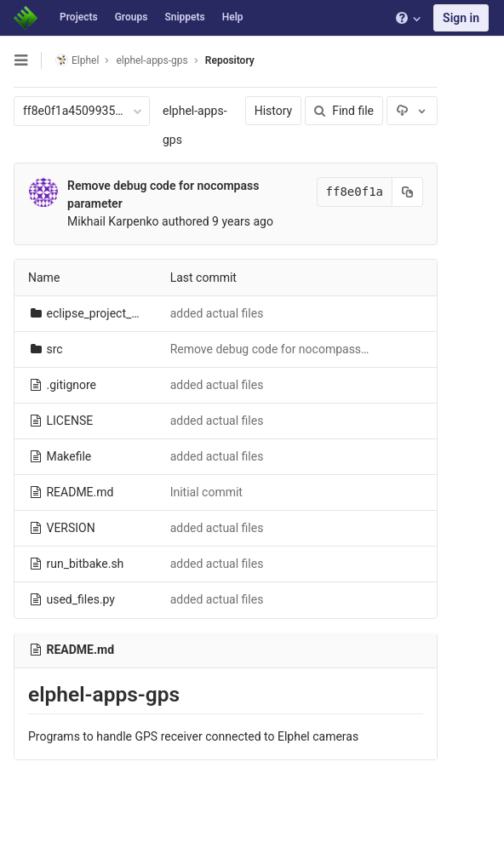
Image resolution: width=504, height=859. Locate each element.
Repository (230, 60)
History (274, 111)
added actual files (217, 313)
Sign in (461, 18)
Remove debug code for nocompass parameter (295, 349)
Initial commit (206, 492)
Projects (79, 17)
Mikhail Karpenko (113, 221)
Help (233, 17)
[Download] (412, 111)
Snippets (184, 17)
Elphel (77, 60)
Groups (132, 17)
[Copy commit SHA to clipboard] (408, 192)
